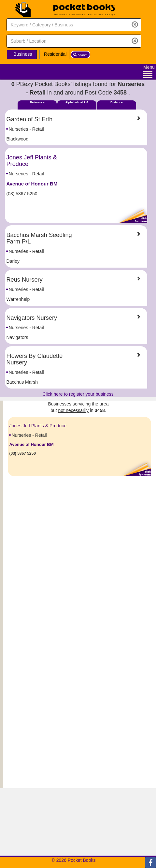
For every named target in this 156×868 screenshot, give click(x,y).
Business (23, 54)
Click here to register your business (78, 394)
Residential (55, 54)
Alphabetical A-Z (77, 102)
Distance (117, 102)
